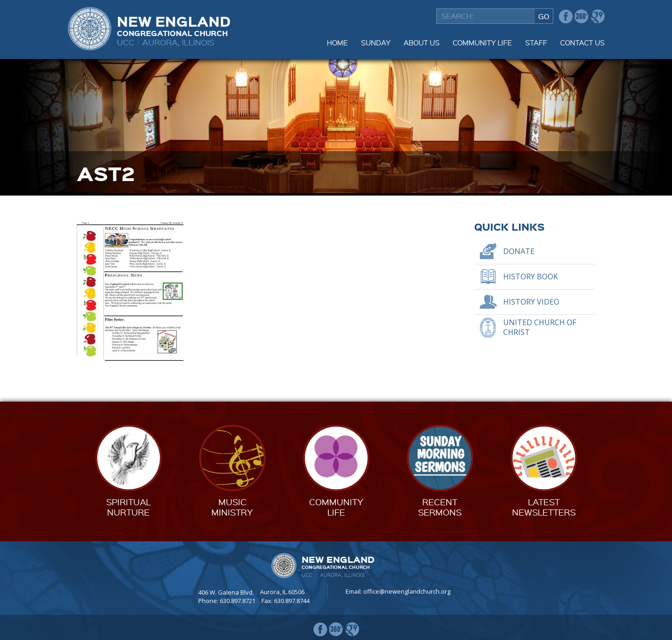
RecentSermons (440, 507)
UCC (126, 42)
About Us (422, 43)
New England (174, 25)
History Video (531, 302)
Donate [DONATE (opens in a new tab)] (519, 251)
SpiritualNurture (128, 507)
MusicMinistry (232, 507)
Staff (536, 43)
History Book (531, 276)
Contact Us (582, 43)
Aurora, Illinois (178, 42)
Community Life (482, 43)
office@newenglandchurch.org (407, 591)
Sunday (376, 43)
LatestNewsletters (544, 507)
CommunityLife (336, 507)
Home (337, 43)
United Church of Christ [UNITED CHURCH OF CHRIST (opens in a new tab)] (540, 327)
